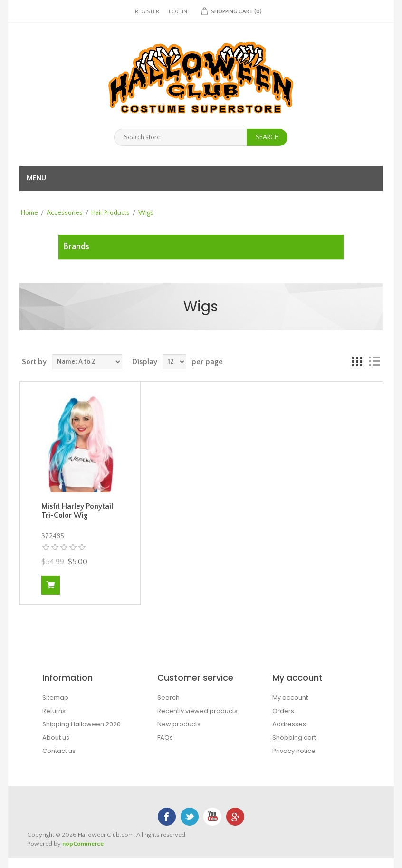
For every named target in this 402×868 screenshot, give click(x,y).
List (374, 362)
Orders (283, 711)
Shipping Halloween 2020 (81, 724)
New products (179, 724)
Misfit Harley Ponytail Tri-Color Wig (77, 511)
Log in (178, 12)
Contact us (59, 751)
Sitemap (55, 698)
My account (290, 698)
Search (168, 698)
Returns (54, 711)
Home (29, 213)
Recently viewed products (197, 711)
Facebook (167, 817)
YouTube (212, 817)
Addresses (289, 724)
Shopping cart (294, 738)
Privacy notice (294, 751)
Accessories (65, 213)
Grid (357, 362)
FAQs (165, 738)
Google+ (235, 817)
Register (147, 12)
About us (56, 738)
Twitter (190, 817)
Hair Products (110, 213)
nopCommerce (83, 844)
